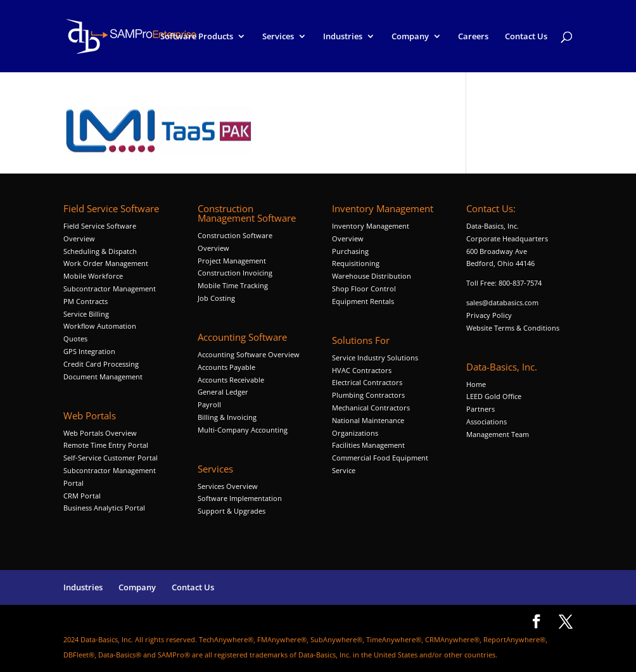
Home (476, 384)
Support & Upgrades (232, 511)
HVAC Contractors (362, 370)
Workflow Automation (100, 326)
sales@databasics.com (502, 302)
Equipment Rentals (363, 301)
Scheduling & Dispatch (100, 251)
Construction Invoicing (236, 273)
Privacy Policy (489, 315)
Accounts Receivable (231, 380)
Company (410, 37)
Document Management (104, 377)
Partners (480, 409)
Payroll (209, 404)
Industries (343, 37)
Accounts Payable (226, 367)
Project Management (232, 261)
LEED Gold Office (494, 396)
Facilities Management (368, 445)
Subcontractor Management (110, 288)
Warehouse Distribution (372, 276)
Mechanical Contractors (371, 408)
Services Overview (228, 486)
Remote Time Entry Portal (106, 445)
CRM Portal (82, 496)
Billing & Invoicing (227, 417)
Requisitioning (357, 263)
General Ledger (223, 392)
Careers (473, 37)
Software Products (197, 37)
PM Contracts (86, 301)
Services (278, 37)
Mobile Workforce (93, 276)
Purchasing (350, 251)
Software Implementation (240, 498)
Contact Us (526, 37)
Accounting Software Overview (249, 354)
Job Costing (216, 298)
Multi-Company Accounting (243, 430)
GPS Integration (89, 351)
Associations (487, 422)
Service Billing (86, 314)
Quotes (75, 339)
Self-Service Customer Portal (111, 458)
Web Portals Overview (100, 433)
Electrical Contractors (367, 382)
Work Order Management (106, 263)
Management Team (498, 434)
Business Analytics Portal (104, 508)
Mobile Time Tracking (233, 285)
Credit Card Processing (101, 364)
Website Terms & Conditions (513, 328)
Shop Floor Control (364, 288)
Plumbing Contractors (368, 395)
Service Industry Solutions (375, 358)
